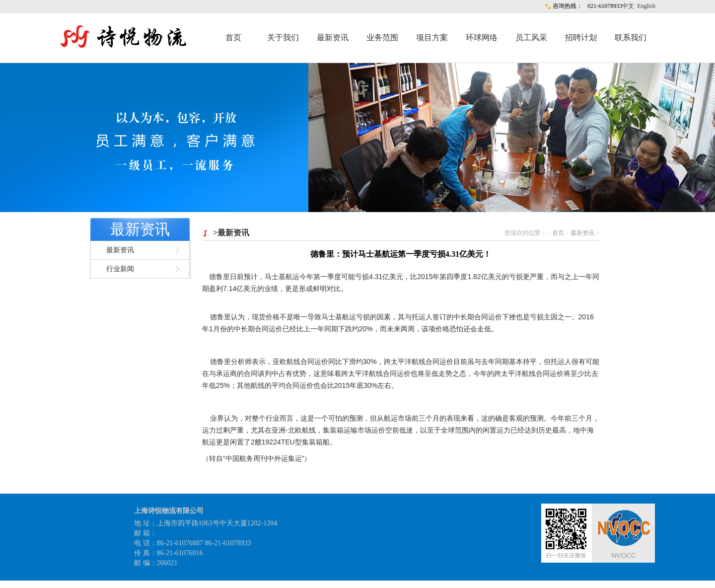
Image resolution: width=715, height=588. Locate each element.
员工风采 (531, 37)
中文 (628, 6)
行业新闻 (120, 269)
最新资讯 (333, 37)
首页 (233, 37)
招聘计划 (581, 37)
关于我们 (283, 37)
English (646, 6)
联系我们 (631, 37)
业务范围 (382, 37)
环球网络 (482, 37)
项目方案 (432, 37)
